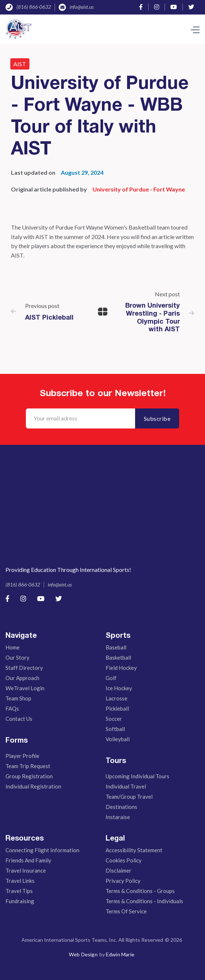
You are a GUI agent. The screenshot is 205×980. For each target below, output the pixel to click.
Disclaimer (119, 870)
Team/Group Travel (129, 797)
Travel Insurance (26, 870)
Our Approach (22, 678)
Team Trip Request (28, 766)
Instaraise (118, 817)
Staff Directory (24, 668)
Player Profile (22, 756)
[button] (195, 29)
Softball (115, 729)
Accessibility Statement (134, 850)
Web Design (83, 954)
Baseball (116, 647)
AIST (18, 64)
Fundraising (20, 901)
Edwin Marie (120, 954)
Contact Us (19, 719)
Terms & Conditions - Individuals (144, 901)
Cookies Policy (124, 860)
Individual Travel (126, 786)
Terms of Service (126, 911)
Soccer (114, 719)
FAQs (12, 708)
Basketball (118, 657)
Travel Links (20, 881)
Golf (111, 678)
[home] (20, 29)
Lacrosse (117, 698)
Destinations (121, 807)
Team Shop (18, 698)
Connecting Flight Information (42, 850)
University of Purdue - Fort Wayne (139, 189)
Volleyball (118, 739)
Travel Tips (19, 891)
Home (13, 647)
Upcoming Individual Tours (137, 776)
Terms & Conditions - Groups (140, 891)
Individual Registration (33, 786)
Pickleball (117, 708)
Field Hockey (121, 668)
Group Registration (29, 776)
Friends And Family (28, 860)
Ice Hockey (119, 688)
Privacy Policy (123, 881)
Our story (17, 657)
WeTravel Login (25, 688)
